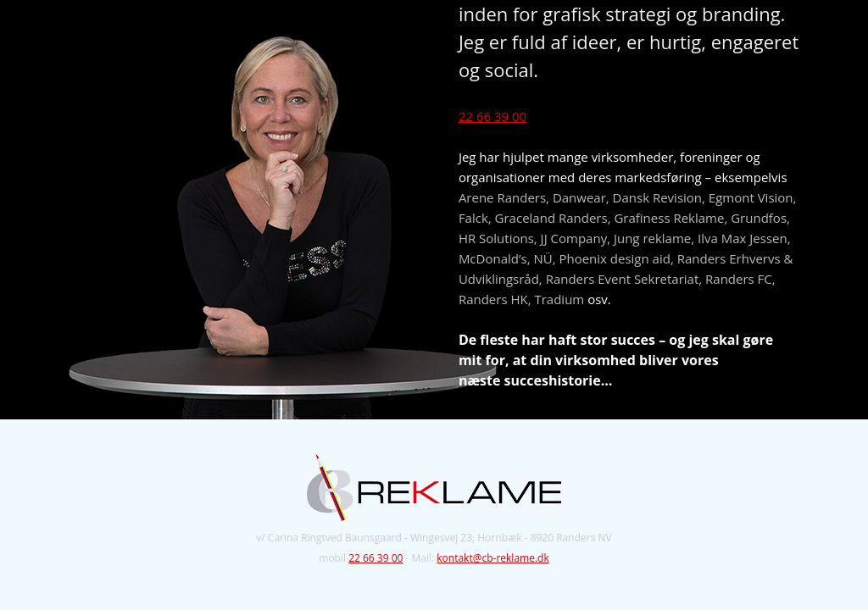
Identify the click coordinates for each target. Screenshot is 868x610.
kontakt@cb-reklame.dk (492, 558)
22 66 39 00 (492, 116)
